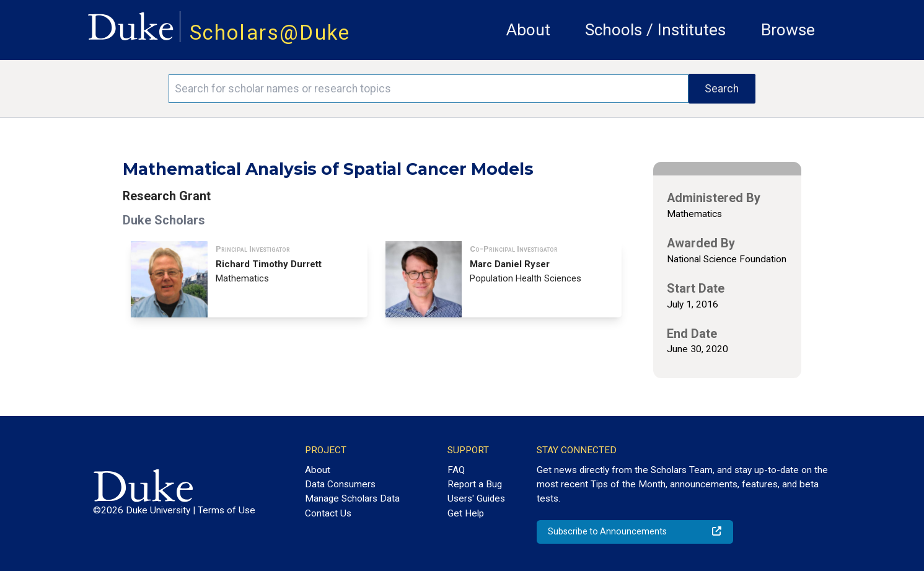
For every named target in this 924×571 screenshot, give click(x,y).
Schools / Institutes (655, 30)
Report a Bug (475, 484)
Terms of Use (227, 510)
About (528, 30)
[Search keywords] (429, 89)
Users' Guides (476, 498)
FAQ (456, 470)
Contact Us (328, 513)
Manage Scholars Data (352, 498)
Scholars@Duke (270, 33)
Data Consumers (340, 484)
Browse (788, 30)
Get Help (466, 513)
